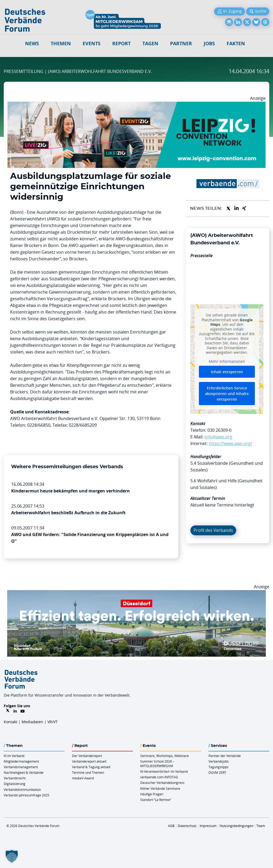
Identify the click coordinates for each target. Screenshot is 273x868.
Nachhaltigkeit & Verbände (24, 772)
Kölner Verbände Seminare (160, 788)
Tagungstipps (218, 767)
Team (261, 826)
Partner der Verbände (225, 756)
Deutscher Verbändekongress (162, 783)
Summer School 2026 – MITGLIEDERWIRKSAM (157, 764)
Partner (181, 44)
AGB (171, 826)
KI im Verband (14, 756)
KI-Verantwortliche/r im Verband (164, 771)
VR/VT (53, 722)
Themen (61, 44)
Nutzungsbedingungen (236, 826)
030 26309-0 (219, 430)
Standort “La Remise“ (156, 800)
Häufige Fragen (152, 794)
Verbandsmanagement (21, 767)
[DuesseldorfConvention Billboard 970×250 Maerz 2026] (136, 593)
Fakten (236, 44)
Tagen (150, 44)
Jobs (209, 44)
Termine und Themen (88, 772)
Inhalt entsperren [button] (227, 372)
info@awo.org (218, 437)
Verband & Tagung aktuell (91, 767)
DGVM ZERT (217, 772)
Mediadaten (32, 722)
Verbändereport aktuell (89, 761)
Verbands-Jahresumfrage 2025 (27, 795)
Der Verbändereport (87, 756)
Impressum (208, 826)
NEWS (32, 44)
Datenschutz (187, 826)
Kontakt (11, 722)
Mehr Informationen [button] (227, 361)
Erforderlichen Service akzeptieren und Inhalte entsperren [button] (227, 394)
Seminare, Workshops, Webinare (164, 756)
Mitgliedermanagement (21, 761)
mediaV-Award (83, 778)
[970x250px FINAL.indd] (136, 105)
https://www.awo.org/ (230, 443)
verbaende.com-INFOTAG (159, 777)
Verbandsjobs (219, 761)
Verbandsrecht (15, 778)
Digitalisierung (15, 784)
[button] (12, 856)
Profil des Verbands (213, 530)
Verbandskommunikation (22, 789)
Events (92, 44)
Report (121, 44)
